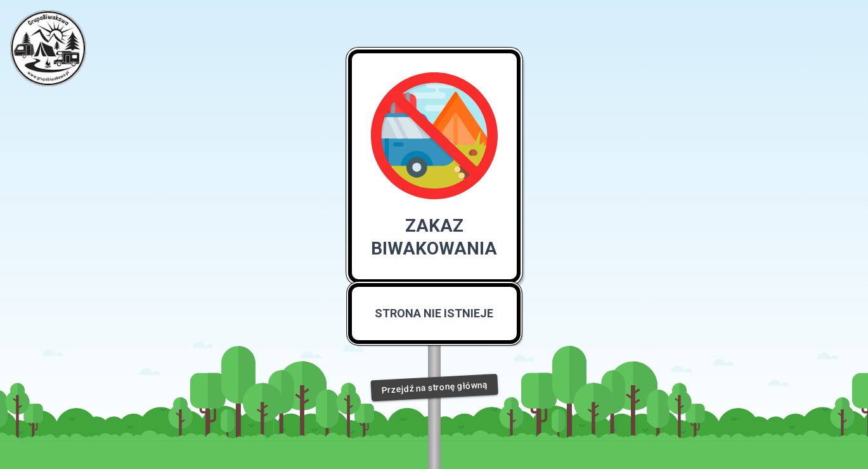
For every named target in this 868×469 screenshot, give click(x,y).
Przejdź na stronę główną (434, 387)
